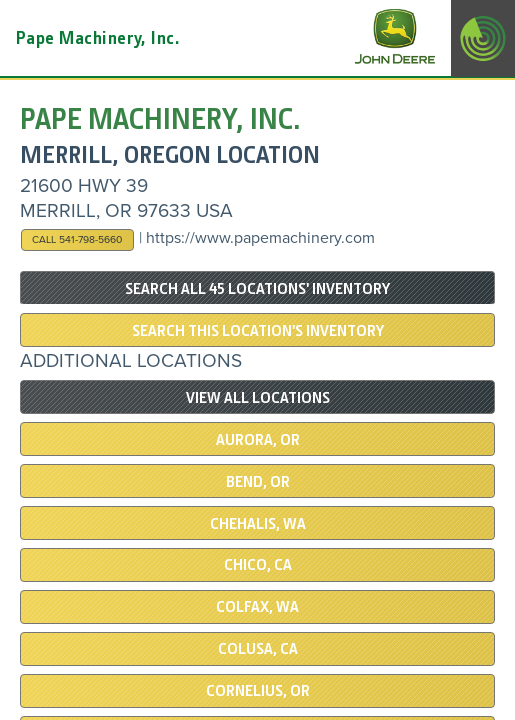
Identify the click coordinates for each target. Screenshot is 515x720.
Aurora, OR (258, 440)
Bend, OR (258, 482)
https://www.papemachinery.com (260, 238)
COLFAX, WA (257, 607)
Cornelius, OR (258, 691)
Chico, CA (258, 565)
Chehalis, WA (258, 524)
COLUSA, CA (258, 649)
